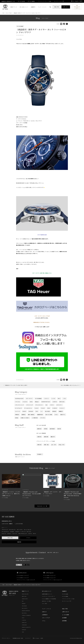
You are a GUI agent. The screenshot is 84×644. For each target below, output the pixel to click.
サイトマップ (28, 638)
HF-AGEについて (24, 7)
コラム (44, 621)
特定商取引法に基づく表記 (18, 638)
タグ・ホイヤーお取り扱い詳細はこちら (42, 273)
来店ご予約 (65, 609)
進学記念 (54, 411)
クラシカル (18, 402)
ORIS (37, 411)
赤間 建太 (46, 445)
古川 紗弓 (54, 445)
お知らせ (44, 612)
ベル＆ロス (25, 402)
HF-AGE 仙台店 (21, 1)
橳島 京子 (53, 437)
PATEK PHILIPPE (25, 594)
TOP (3, 13)
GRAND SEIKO (25, 599)
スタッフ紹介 (45, 603)
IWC (47, 405)
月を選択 (40, 454)
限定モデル (63, 415)
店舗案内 (33, 7)
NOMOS (24, 411)
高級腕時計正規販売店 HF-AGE (8, 1)
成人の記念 (48, 411)
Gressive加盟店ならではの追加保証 (49, 599)
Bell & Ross (24, 613)
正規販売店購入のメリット (47, 594)
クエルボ (43, 408)
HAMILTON (24, 622)
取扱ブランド (14, 7)
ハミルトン (62, 408)
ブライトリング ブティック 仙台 (44, 1)
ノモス (64, 399)
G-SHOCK (55, 408)
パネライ (52, 405)
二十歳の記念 (35, 418)
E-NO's (56, 415)
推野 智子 (39, 429)
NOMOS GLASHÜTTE (26, 627)
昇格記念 (17, 415)
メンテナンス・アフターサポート (48, 596)
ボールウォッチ (19, 408)
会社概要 (64, 618)
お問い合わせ (66, 612)
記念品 (17, 418)
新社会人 (37, 402)
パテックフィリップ (19, 405)
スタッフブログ (9, 13)
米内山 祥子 (62, 445)
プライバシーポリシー (6, 638)
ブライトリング (30, 405)
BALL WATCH (25, 608)
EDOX (49, 408)
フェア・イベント (42, 7)
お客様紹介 (45, 615)
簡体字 (81, 1)
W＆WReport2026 (19, 399)
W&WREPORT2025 (46, 402)
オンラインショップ (58, 1)
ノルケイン (46, 399)
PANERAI (24, 603)
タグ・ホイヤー (29, 399)
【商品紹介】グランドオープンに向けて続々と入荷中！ (16, 385)
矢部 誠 (46, 429)
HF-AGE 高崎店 (31, 1)
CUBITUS (55, 402)
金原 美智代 (52, 429)
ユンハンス (18, 411)
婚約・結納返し (31, 415)
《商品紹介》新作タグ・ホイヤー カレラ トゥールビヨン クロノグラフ (27, 13)
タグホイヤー (59, 405)
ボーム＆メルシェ (28, 408)
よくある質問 (66, 615)
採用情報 (64, 621)
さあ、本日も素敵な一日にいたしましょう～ (70, 385)
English (77, 1)
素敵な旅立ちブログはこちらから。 (42, 322)
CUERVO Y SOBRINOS (26, 615)
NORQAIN (31, 411)
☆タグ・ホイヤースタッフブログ (42, 316)
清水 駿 (59, 429)
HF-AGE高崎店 (38, 399)
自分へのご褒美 (49, 415)
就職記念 (61, 411)
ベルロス (36, 408)
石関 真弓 (39, 437)
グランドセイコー (39, 405)
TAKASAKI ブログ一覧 (42, 506)
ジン (42, 411)
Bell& (31, 402)
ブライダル (43, 418)
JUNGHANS (24, 625)
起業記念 (24, 415)
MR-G (59, 399)
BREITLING (62, 402)
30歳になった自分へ (25, 418)
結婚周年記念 (40, 415)
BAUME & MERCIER (26, 611)
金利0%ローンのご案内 (46, 601)
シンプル (53, 399)
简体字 (42, 638)
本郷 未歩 (39, 445)
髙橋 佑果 (46, 437)
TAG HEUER (24, 606)
